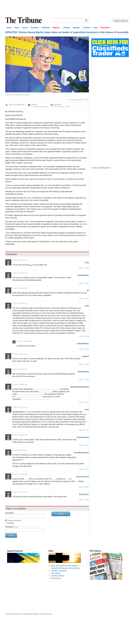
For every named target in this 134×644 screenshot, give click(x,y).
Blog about (45, 107)
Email (56, 107)
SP (88, 291)
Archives (87, 28)
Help (95, 28)
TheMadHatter (83, 275)
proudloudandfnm (81, 453)
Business (35, 28)
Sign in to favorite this (17, 105)
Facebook (62, 107)
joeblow (86, 356)
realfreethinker (83, 344)
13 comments (36, 107)
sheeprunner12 (83, 477)
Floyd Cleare (56, 578)
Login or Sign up (121, 21)
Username (9, 513)
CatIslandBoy (83, 372)
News (17, 28)
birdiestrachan (83, 437)
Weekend (46, 28)
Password (12, 527)
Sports (25, 28)
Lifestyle (66, 28)
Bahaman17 (84, 494)
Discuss (34, 105)
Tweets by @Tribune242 (101, 168)
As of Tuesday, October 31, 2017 (78, 100)
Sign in (11, 535)
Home (9, 28)
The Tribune (24, 20)
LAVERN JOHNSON (59, 571)
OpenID (61, 514)
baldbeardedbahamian (80, 387)
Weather (76, 28)
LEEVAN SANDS (58, 576)
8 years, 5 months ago (20, 260)
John (87, 263)
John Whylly (56, 573)
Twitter (68, 107)
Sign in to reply (84, 268)
